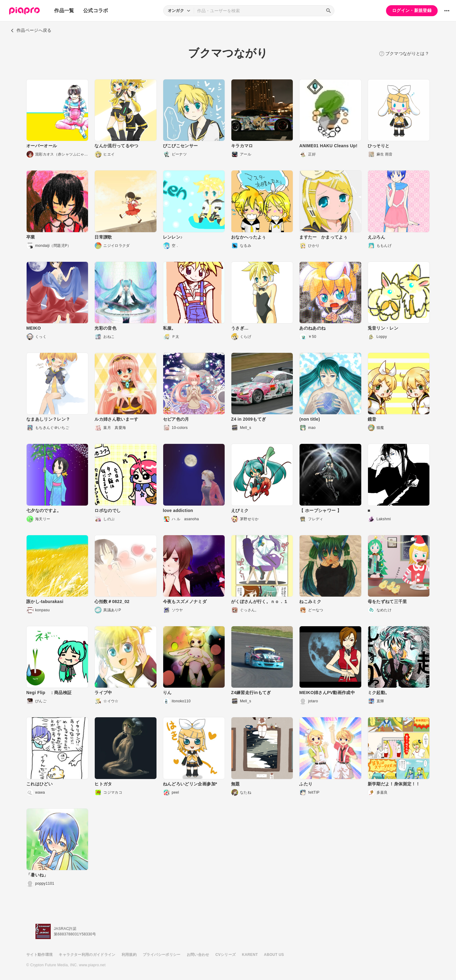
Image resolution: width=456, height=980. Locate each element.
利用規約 (129, 955)
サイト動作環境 (39, 955)
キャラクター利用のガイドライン (87, 955)
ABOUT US (274, 955)
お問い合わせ (198, 955)
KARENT (250, 955)
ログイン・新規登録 (412, 10)
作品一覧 (64, 11)
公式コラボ (96, 11)
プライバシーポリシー (162, 955)
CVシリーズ (226, 955)
